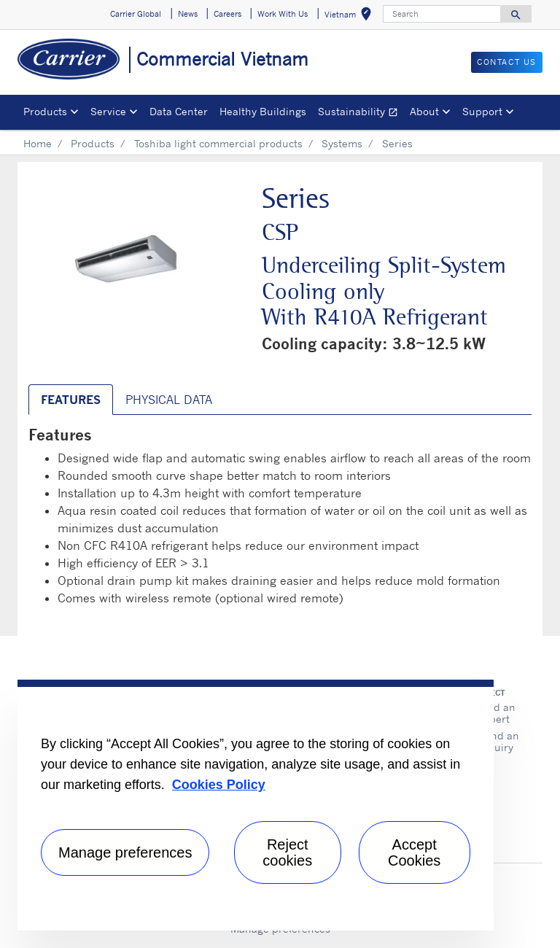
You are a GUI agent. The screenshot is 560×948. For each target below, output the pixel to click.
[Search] (442, 14)
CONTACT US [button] (507, 62)
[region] (256, 805)
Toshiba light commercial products (218, 143)
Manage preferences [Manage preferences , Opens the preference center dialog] (125, 852)
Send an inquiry (499, 741)
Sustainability (361, 113)
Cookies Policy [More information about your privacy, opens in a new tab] (219, 785)
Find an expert (497, 713)
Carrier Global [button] (136, 14)
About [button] (424, 111)
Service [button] (108, 111)
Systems (342, 143)
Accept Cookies (414, 852)
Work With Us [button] (283, 14)
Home (38, 143)
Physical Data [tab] (169, 400)
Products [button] (45, 111)
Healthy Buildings (263, 111)
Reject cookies (287, 852)
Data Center (179, 111)
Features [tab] (71, 400)
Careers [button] (227, 14)
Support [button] (482, 111)
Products (93, 143)
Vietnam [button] (351, 16)
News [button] (188, 14)
